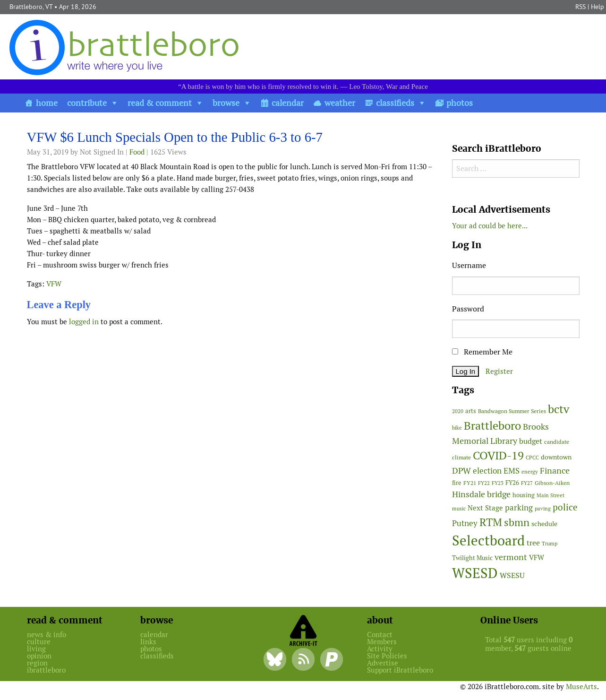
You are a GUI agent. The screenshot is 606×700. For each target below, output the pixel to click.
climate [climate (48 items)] (461, 458)
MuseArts (581, 687)
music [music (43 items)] (459, 509)
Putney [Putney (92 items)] (465, 523)
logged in (84, 322)
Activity (380, 649)
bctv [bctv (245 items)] (559, 409)
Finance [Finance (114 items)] (555, 471)
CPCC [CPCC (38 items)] (532, 458)
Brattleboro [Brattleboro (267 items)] (492, 426)
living (36, 649)
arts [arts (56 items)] (471, 411)
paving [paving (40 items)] (543, 509)
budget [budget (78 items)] (531, 441)
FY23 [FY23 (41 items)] (498, 483)
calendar (288, 103)
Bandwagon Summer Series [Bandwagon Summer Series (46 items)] (512, 411)
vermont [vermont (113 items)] (511, 557)
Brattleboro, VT (31, 7)
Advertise (383, 663)
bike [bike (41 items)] (457, 428)
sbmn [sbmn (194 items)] (517, 522)
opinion (39, 656)
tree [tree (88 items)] (533, 543)
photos (460, 103)
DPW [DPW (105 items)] (461, 471)
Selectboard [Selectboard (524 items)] (488, 540)
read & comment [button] (160, 103)
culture (39, 642)
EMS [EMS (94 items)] (512, 471)
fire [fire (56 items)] (457, 483)
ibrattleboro (46, 670)
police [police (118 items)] (565, 507)
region (37, 663)
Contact (380, 635)
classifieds (395, 103)
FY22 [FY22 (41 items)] (484, 483)
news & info (47, 635)
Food (137, 152)
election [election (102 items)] (487, 471)
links (148, 642)
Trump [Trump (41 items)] (550, 544)
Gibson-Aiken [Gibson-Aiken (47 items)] (552, 483)
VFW (54, 284)
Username (469, 265)
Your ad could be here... (490, 226)
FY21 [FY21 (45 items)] (470, 483)
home (47, 103)
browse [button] (226, 103)
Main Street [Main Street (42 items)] (551, 495)
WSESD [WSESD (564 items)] (475, 573)
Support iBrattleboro (400, 670)
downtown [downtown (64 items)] (556, 457)
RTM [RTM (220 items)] (491, 522)
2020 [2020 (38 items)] (458, 411)
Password (468, 309)
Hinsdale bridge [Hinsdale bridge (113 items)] (481, 494)
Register (499, 371)
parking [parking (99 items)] (519, 508)
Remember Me (482, 352)
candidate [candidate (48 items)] (557, 442)
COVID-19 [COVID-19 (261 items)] (498, 455)
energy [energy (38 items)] (530, 472)
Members (382, 642)
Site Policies (387, 656)
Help (597, 7)
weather (340, 103)
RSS (580, 7)
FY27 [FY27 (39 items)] (527, 483)
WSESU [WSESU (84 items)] (512, 575)
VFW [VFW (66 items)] (537, 557)
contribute (87, 103)
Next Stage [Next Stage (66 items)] (485, 508)
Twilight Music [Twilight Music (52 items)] (472, 558)
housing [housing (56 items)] (524, 495)
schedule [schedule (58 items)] (544, 524)
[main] (232, 231)
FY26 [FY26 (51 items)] (512, 483)
